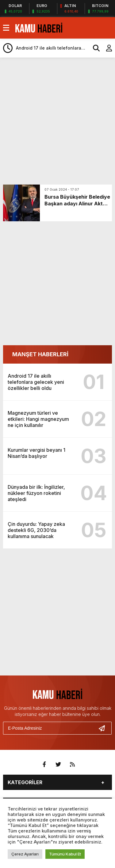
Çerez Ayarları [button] (25, 854)
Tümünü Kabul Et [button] (65, 854)
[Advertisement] (57, 121)
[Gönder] (104, 728)
